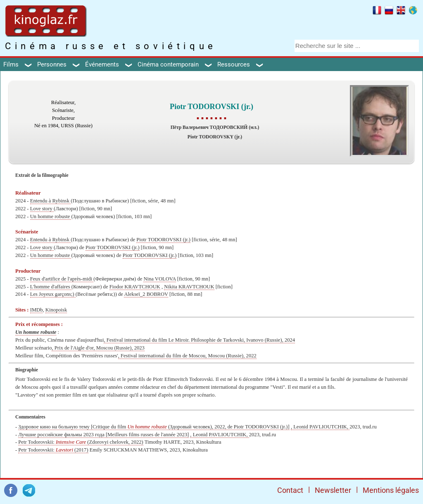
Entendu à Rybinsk (51, 201)
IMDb (37, 310)
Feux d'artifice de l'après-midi (62, 279)
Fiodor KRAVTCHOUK (135, 287)
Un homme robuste (51, 216)
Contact (290, 490)
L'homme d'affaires (51, 287)
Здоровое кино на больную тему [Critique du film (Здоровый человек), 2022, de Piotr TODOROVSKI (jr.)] (154, 427)
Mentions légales (391, 490)
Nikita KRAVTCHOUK (189, 287)
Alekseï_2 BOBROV (146, 294)
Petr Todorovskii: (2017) (53, 450)
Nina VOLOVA (159, 279)
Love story (42, 209)
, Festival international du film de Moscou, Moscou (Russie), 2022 (187, 356)
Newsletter (333, 490)
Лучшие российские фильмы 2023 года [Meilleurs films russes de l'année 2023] (103, 435)
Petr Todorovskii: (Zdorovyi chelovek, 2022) (81, 442)
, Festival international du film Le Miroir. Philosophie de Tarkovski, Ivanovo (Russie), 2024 (199, 340)
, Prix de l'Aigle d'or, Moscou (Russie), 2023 (98, 348)
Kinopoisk (56, 310)
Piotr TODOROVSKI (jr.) (163, 240)
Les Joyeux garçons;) (53, 294)
